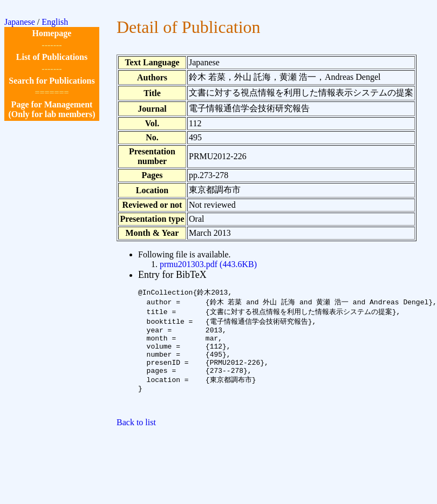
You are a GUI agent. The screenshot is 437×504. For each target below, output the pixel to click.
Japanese (20, 22)
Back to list (136, 440)
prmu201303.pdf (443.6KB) (208, 264)
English (55, 22)
